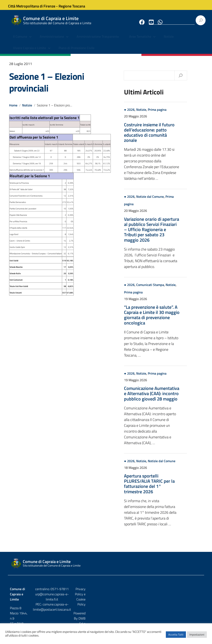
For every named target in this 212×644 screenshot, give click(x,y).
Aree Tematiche (140, 40)
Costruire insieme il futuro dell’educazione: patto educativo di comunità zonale (165, 136)
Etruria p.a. (195, 601)
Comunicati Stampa (166, 288)
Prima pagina (173, 113)
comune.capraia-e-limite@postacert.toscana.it (106, 605)
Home (13, 109)
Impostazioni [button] (197, 637)
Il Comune (20, 40)
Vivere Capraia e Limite (30, 52)
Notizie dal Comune (166, 200)
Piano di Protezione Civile (76, 52)
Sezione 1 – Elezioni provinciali (47, 86)
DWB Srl (178, 601)
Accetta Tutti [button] (176, 637)
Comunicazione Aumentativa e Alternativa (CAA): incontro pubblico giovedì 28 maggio (168, 397)
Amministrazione (52, 40)
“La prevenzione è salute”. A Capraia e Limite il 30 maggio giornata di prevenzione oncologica (168, 319)
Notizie (169, 40)
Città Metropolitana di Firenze (35, 5)
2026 (147, 113)
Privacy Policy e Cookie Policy (182, 592)
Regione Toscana (75, 5)
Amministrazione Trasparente (98, 40)
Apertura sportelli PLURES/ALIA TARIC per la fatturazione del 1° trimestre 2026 (165, 487)
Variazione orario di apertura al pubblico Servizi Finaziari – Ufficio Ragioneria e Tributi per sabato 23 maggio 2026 (167, 233)
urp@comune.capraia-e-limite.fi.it (106, 598)
